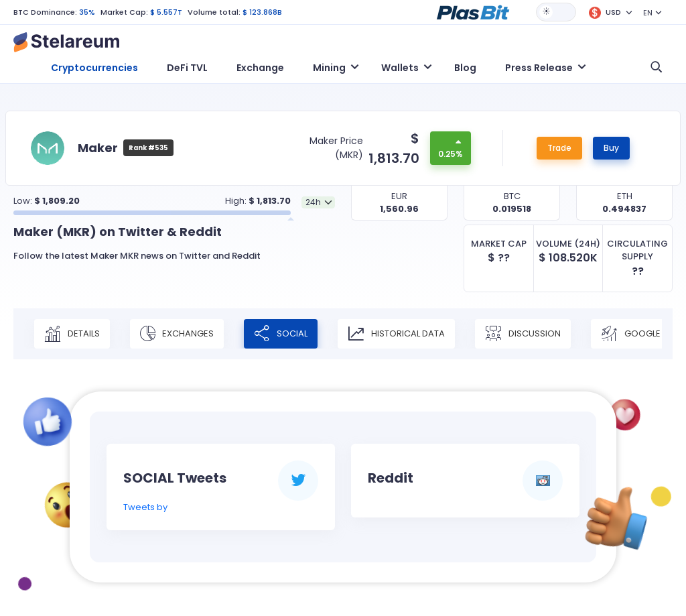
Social (281, 334)
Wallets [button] (400, 68)
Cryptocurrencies (94, 68)
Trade (559, 148)
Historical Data (396, 334)
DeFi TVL (187, 68)
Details (72, 334)
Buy (611, 148)
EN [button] (648, 13)
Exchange (260, 68)
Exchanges (177, 334)
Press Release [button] (539, 68)
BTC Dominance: (45, 12)
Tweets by (145, 507)
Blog (465, 68)
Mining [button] (329, 68)
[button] (473, 11)
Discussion (523, 334)
